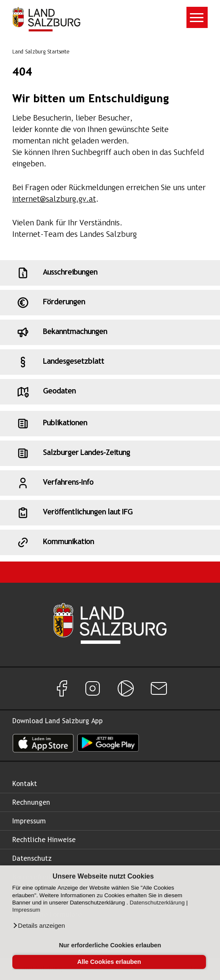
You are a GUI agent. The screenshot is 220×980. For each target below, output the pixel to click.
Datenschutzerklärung (157, 903)
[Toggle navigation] (197, 17)
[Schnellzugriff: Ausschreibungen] (110, 273)
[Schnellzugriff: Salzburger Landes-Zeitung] (110, 453)
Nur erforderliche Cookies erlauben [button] (110, 945)
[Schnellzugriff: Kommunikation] (110, 542)
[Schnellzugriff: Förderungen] (110, 303)
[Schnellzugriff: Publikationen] (110, 424)
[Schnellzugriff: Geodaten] (110, 392)
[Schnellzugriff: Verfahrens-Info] (110, 483)
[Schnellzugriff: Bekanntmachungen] (110, 332)
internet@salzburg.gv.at (54, 200)
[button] (39, 926)
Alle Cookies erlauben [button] (109, 962)
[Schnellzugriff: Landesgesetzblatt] (110, 362)
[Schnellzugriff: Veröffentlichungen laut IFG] (110, 513)
